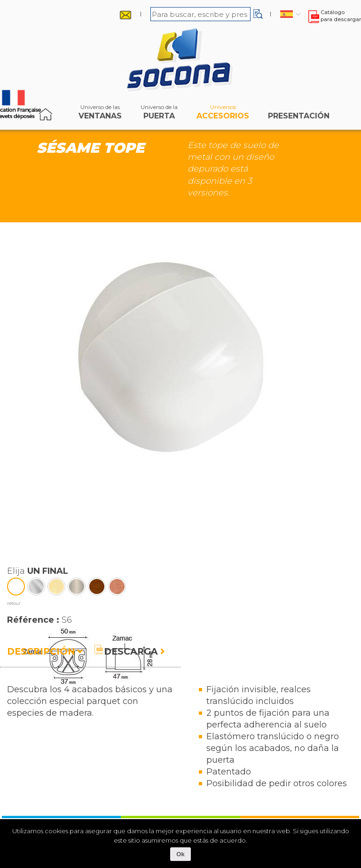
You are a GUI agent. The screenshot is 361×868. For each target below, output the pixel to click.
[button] (258, 14)
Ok (180, 854)
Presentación (299, 114)
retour (14, 603)
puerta (159, 114)
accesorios (223, 114)
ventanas (100, 114)
